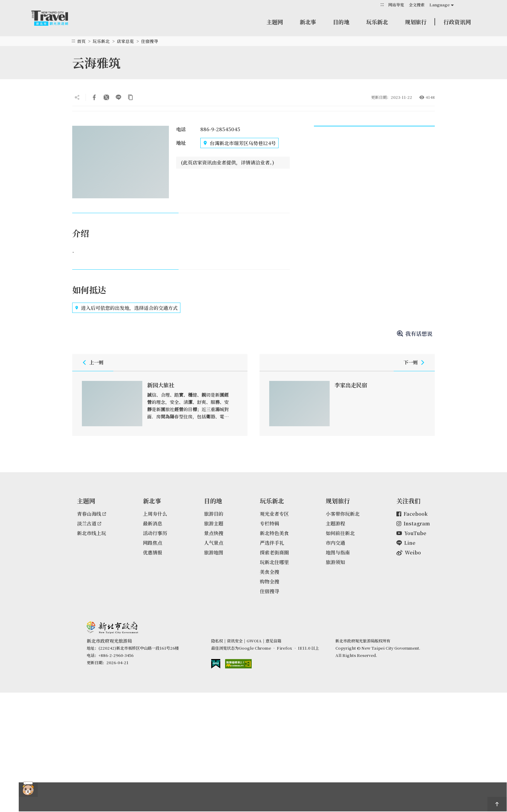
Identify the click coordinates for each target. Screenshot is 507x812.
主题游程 (335, 523)
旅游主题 (214, 523)
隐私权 (217, 641)
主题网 (275, 22)
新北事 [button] (308, 22)
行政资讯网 (457, 22)
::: (382, 4)
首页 (81, 41)
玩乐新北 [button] (377, 22)
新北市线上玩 (92, 533)
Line (406, 543)
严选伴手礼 (272, 543)
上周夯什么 (155, 514)
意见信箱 (273, 641)
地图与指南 (338, 552)
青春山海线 (92, 514)
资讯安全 (235, 641)
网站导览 (396, 5)
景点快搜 (214, 533)
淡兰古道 (89, 523)
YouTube (411, 533)
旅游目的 (214, 514)
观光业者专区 (274, 514)
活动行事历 (155, 533)
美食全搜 (270, 572)
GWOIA (254, 641)
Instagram (413, 523)
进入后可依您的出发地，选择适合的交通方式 (126, 308)
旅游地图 (214, 552)
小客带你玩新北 (343, 514)
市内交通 (335, 543)
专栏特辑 (270, 523)
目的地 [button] (341, 22)
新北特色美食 (274, 533)
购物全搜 (270, 581)
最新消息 (153, 523)
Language (439, 5)
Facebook (412, 514)
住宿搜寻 (150, 41)
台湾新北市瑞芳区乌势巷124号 (239, 143)
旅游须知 (335, 562)
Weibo (409, 552)
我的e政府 (216, 664)
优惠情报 (153, 552)
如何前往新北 (340, 533)
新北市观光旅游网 (56, 18)
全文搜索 (417, 5)
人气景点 (214, 543)
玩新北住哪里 (274, 562)
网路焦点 (153, 543)
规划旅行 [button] (416, 22)
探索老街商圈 (274, 552)
